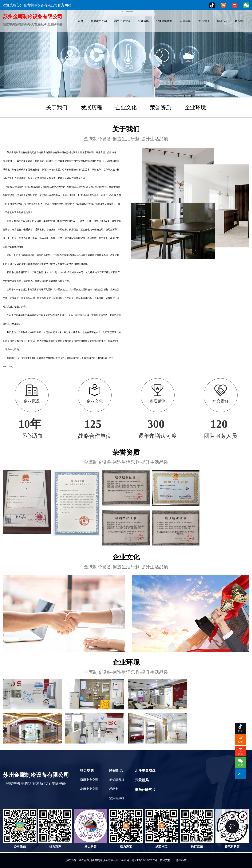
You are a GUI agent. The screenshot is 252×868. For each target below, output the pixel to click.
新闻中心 (222, 21)
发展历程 (91, 107)
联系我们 (240, 21)
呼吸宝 (114, 789)
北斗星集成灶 (164, 21)
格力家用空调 (99, 21)
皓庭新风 (143, 21)
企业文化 (126, 107)
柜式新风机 (117, 780)
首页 (81, 21)
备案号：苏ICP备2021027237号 (139, 860)
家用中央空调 (89, 789)
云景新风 (185, 21)
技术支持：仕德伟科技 (173, 860)
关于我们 (203, 21)
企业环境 (195, 107)
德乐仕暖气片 (145, 790)
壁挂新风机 (117, 798)
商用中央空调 (89, 780)
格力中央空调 (122, 21)
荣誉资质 (161, 107)
